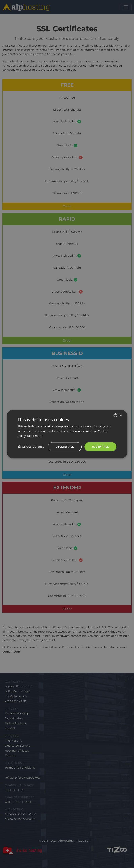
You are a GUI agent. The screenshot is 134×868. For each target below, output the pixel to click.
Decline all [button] (65, 447)
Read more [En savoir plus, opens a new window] (35, 436)
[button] (31, 447)
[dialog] (67, 434)
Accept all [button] (100, 447)
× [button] (121, 415)
